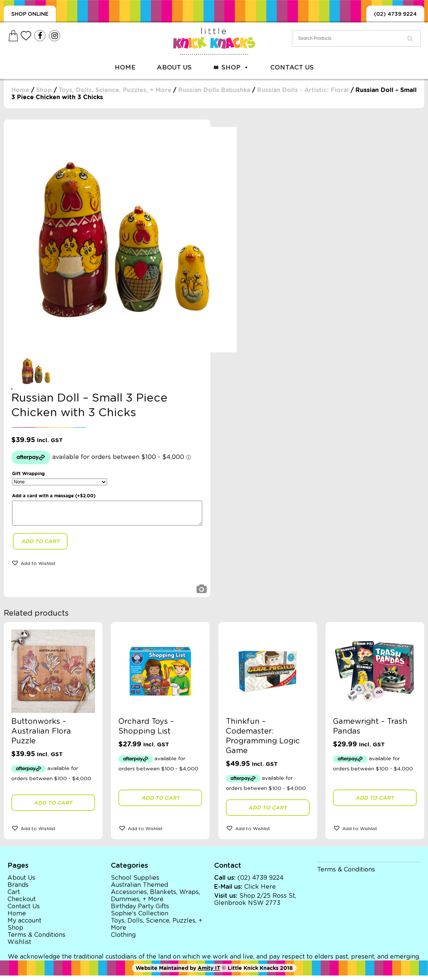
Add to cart (40, 546)
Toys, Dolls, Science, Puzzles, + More (115, 90)
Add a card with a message (54, 496)
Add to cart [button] (53, 807)
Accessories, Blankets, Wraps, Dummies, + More (155, 900)
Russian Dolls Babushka (214, 90)
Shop (235, 67)
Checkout (22, 904)
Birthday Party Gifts (140, 911)
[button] (33, 567)
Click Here (260, 891)
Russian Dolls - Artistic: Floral (303, 90)
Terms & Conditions (36, 939)
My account (24, 925)
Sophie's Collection (140, 918)
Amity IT (209, 972)
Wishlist (19, 947)
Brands (18, 889)
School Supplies (135, 882)
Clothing (123, 939)
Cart (14, 897)
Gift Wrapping (28, 473)
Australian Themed (139, 889)
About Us (174, 67)
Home (125, 67)
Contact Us (292, 67)
